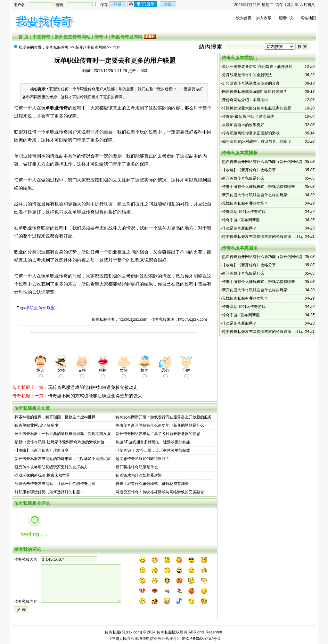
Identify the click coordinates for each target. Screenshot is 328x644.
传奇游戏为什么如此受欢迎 (139, 475)
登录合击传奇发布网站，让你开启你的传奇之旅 (55, 484)
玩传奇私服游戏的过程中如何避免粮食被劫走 (93, 387)
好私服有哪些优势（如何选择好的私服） (49, 492)
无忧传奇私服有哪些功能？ (245, 203)
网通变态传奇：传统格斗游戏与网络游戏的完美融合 (160, 492)
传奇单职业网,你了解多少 (36, 425)
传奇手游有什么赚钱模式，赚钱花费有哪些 (152, 484)
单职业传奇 (57, 108)
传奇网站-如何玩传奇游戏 (244, 212)
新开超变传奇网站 (72, 37)
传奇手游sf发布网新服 (241, 220)
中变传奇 (41, 37)
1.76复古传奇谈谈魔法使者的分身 (251, 83)
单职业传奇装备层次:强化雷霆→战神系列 (257, 67)
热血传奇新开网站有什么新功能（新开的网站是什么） (162, 425)
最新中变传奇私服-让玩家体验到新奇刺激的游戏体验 (60, 442)
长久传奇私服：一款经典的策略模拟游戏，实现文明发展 (63, 434)
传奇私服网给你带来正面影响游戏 (251, 133)
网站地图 (308, 18)
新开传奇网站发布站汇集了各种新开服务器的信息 (158, 434)
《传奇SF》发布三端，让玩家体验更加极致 (153, 450)
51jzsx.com (131, 632)
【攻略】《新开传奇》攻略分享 (42, 450)
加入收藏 (264, 18)
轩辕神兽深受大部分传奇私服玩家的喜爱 (257, 108)
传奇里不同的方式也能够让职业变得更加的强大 (95, 396)
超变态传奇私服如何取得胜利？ (143, 459)
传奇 (42, 308)
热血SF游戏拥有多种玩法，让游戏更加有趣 (153, 442)
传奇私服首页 (57, 47)
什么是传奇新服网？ (239, 228)
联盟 (51, 308)
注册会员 (143, 4)
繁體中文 (286, 18)
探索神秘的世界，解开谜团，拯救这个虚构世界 (55, 417)
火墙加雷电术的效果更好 (243, 125)
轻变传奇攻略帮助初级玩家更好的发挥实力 (51, 467)
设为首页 (244, 18)
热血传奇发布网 (127, 37)
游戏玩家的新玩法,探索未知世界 (42, 475)
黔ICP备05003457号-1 (201, 639)
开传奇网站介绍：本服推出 (245, 100)
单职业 (32, 308)
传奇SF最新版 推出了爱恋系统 (248, 117)
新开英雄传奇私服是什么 (137, 467)
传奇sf (101, 37)
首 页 (23, 37)
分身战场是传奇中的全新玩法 (247, 75)
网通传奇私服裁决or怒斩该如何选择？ (254, 92)
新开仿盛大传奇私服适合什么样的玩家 (255, 195)
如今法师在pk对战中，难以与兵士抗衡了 (257, 141)
